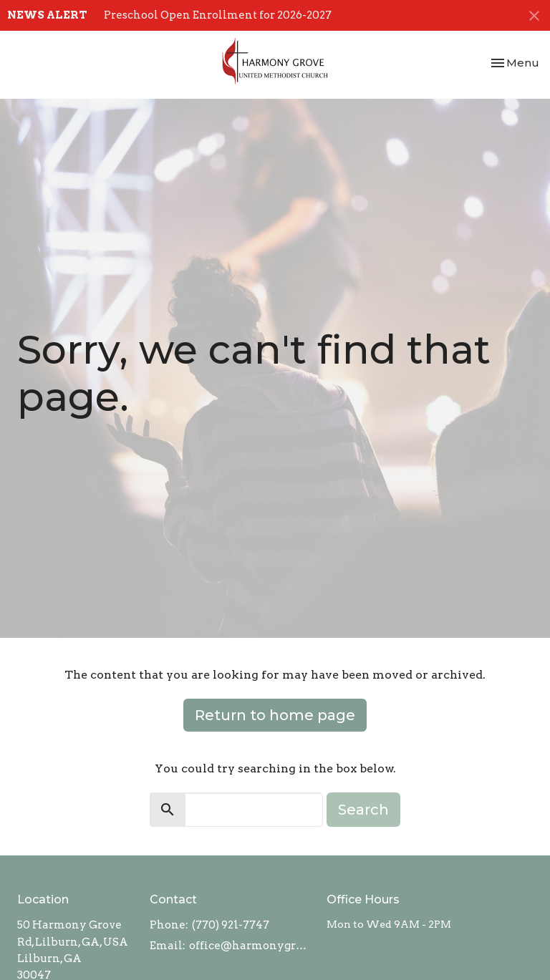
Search (363, 810)
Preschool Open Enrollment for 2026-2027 (218, 15)
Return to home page (275, 715)
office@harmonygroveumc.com (251, 946)
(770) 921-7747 (231, 925)
